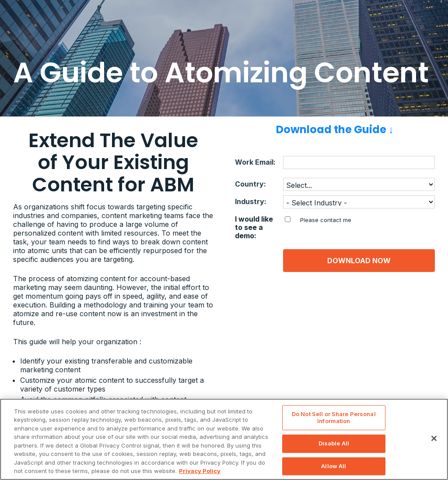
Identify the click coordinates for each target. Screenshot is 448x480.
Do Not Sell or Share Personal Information (334, 417)
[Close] (434, 438)
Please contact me (326, 220)
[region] (224, 439)
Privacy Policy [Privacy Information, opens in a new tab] (200, 471)
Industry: (251, 202)
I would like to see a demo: (254, 228)
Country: (250, 184)
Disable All (334, 443)
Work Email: (255, 162)
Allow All (334, 466)
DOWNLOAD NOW (359, 261)
